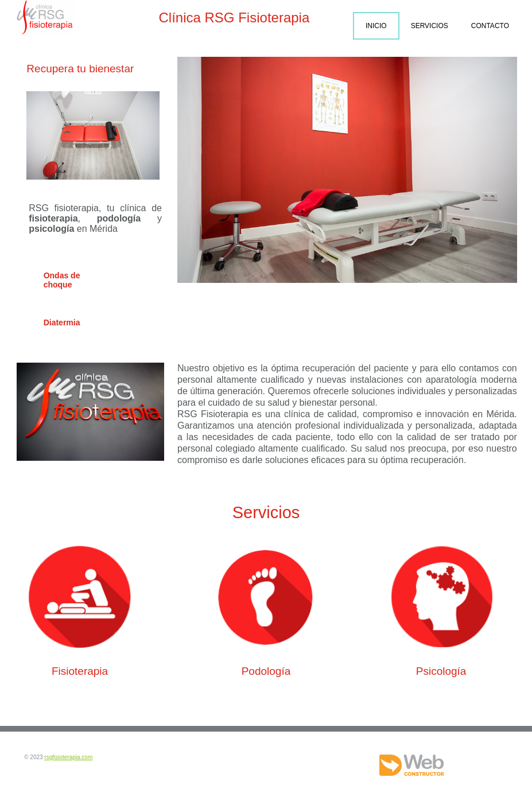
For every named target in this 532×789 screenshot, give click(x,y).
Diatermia (62, 322)
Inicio (376, 26)
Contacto (490, 26)
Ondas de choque (62, 280)
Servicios (430, 26)
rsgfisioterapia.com (68, 757)
